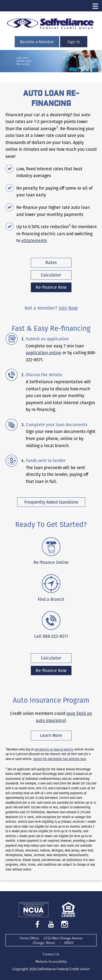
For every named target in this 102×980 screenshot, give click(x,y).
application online (44, 353)
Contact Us (51, 954)
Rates (51, 263)
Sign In (74, 42)
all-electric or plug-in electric (54, 750)
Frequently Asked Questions (51, 502)
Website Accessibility (51, 961)
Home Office (29, 938)
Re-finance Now (51, 287)
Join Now (68, 308)
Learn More (56, 736)
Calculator (51, 275)
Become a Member (37, 42)
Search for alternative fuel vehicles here (60, 759)
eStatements (34, 241)
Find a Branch (51, 599)
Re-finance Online (51, 562)
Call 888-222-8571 (51, 636)
